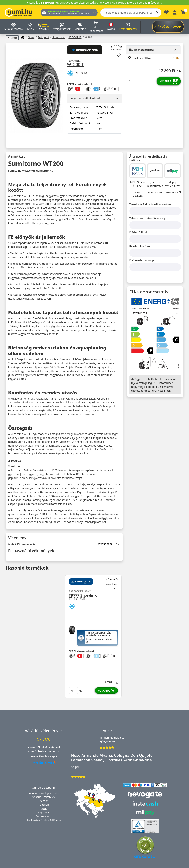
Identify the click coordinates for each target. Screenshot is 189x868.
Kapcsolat (44, 812)
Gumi (31, 37)
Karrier (44, 801)
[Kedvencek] (166, 13)
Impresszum (44, 816)
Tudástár (44, 805)
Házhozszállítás (141, 50)
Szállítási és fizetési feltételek (44, 820)
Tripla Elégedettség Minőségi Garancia (99, 634)
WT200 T (75, 65)
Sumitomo (59, 37)
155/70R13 (75, 37)
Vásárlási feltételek (44, 797)
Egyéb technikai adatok (86, 98)
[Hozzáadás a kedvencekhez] (119, 55)
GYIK (44, 809)
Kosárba (169, 81)
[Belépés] (175, 12)
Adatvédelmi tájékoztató (44, 793)
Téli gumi (43, 37)
